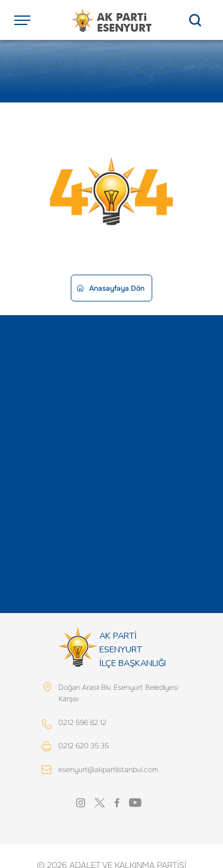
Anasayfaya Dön (111, 288)
